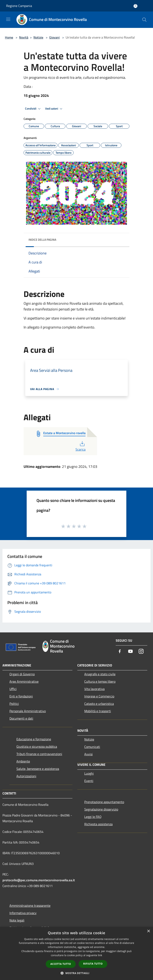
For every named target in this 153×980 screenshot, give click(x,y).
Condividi (33, 109)
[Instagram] (141, 652)
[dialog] (76, 953)
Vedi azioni (54, 109)
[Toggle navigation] (8, 19)
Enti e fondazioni (21, 696)
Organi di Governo (22, 674)
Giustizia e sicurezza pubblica (37, 746)
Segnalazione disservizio (101, 809)
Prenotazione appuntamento (104, 802)
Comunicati (92, 747)
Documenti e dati (21, 718)
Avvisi (88, 754)
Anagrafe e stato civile (100, 674)
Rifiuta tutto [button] (93, 964)
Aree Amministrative (24, 681)
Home (9, 37)
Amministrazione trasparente (30, 906)
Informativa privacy (23, 913)
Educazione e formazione (34, 739)
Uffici (13, 689)
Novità (24, 37)
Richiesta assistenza (98, 824)
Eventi (89, 781)
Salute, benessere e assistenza (38, 769)
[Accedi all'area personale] (135, 6)
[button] (76, 973)
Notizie (38, 37)
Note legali (17, 920)
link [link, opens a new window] (100, 955)
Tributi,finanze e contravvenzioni (39, 754)
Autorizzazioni (26, 776)
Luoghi (89, 773)
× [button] (148, 931)
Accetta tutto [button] (61, 964)
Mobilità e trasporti (98, 711)
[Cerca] (144, 20)
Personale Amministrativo (28, 711)
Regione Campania (19, 6)
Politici (14, 704)
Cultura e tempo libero (100, 681)
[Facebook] (120, 652)
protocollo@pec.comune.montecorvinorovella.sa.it (39, 880)
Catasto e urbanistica (99, 704)
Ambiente (23, 761)
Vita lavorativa (94, 689)
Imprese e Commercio (99, 696)
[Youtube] (130, 652)
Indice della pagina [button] (42, 240)
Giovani (54, 37)
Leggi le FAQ (93, 817)
